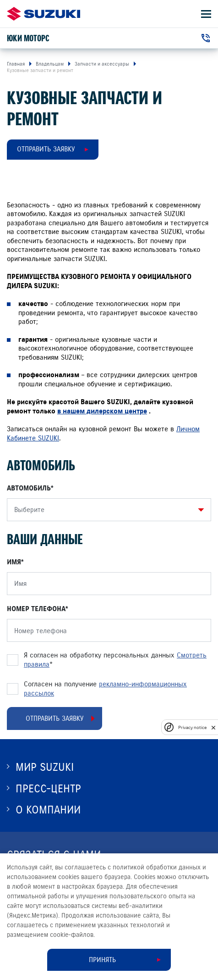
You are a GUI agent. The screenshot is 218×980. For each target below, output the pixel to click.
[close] (213, 727)
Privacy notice (192, 727)
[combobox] (107, 510)
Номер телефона (36, 609)
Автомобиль (29, 488)
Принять (102, 960)
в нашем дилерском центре (102, 411)
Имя (14, 562)
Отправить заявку (46, 149)
